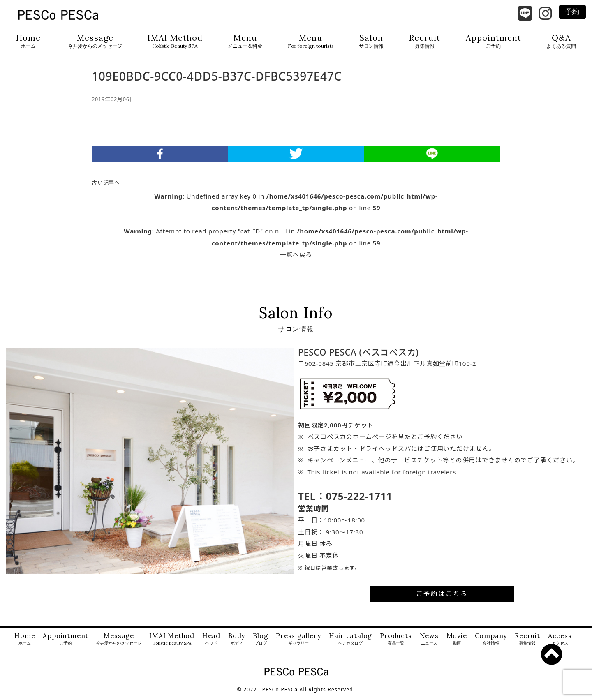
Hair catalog (351, 643)
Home (28, 41)
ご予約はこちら (442, 598)
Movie (457, 643)
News (429, 643)
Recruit (425, 41)
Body (237, 643)
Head (211, 643)
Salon (371, 41)
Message (95, 41)
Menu (245, 41)
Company (491, 643)
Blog (260, 643)
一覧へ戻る (296, 259)
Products (396, 643)
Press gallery (298, 643)
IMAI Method (175, 41)
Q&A (561, 41)
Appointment (494, 41)
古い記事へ (106, 187)
